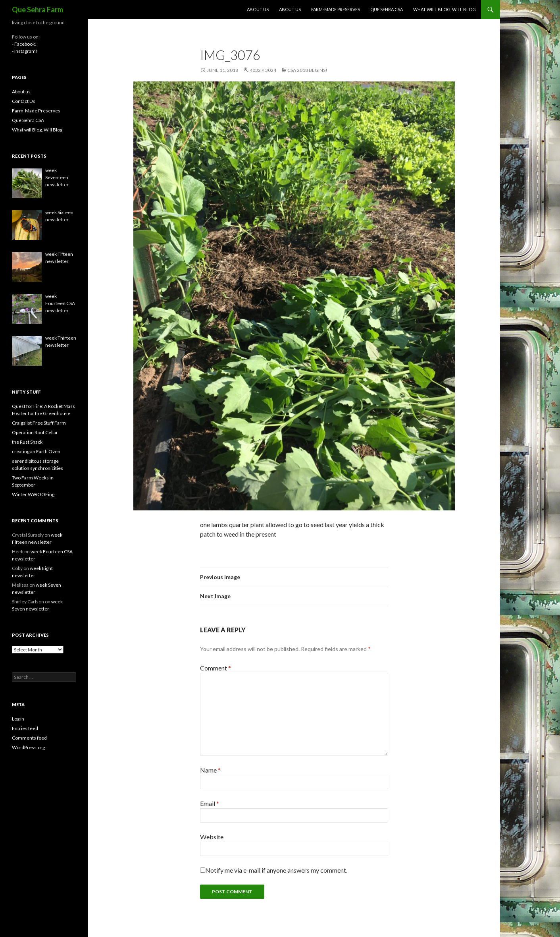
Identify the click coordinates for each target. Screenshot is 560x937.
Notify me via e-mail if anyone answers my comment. (274, 870)
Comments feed (29, 738)
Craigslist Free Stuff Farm (39, 423)
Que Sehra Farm (38, 10)
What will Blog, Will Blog (445, 9)
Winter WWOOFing (33, 494)
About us (258, 9)
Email (210, 803)
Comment (216, 668)
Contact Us (24, 101)
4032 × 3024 (263, 70)
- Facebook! (24, 44)
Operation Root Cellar (35, 432)
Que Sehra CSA (387, 9)
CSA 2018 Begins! (307, 70)
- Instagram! (25, 51)
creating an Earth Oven (36, 451)
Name (210, 770)
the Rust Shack (27, 442)
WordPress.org (28, 747)
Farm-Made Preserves (336, 9)
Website (212, 837)
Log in (18, 719)
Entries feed (25, 728)
